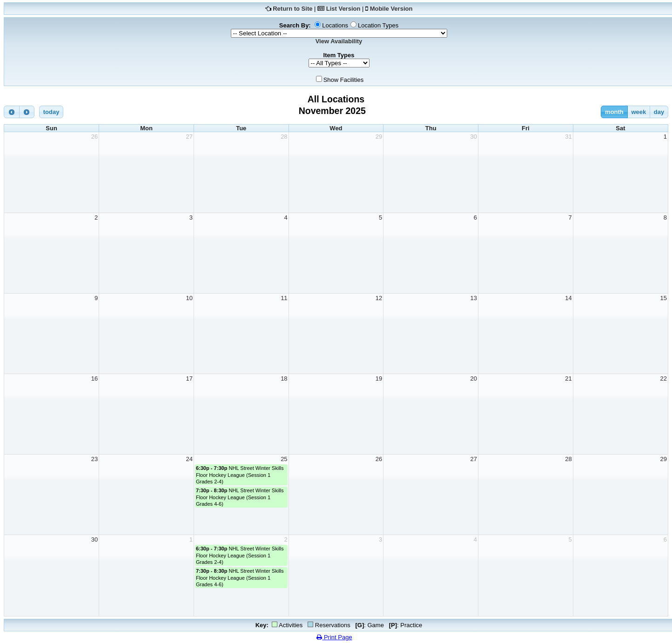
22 (664, 378)
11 (284, 298)
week (638, 112)
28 (284, 137)
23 (94, 459)
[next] (27, 112)
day (659, 112)
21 (568, 378)
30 (474, 137)
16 (94, 378)
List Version (343, 9)
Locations (335, 25)
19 (379, 378)
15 (664, 298)
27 (189, 137)
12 (379, 298)
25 (284, 459)
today (51, 112)
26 (94, 137)
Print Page (334, 637)
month (614, 112)
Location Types (378, 25)
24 (189, 459)
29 (379, 137)
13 (474, 298)
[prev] (12, 112)
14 (568, 298)
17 (189, 378)
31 (568, 137)
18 (284, 378)
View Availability (339, 41)
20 (474, 378)
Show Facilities (344, 80)
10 (189, 298)
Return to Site (292, 9)
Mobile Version (391, 9)
